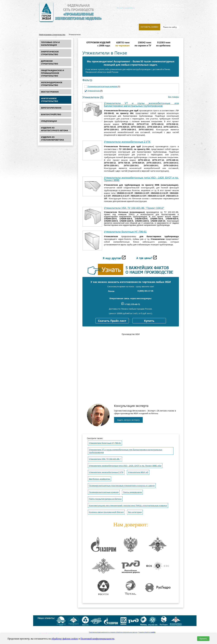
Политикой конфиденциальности (97, 639)
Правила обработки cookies (147, 632)
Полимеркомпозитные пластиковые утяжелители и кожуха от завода (122, 486)
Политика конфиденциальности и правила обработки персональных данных (113, 632)
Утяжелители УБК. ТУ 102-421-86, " (105, 459)
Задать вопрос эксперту (128, 420)
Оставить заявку (149, 27)
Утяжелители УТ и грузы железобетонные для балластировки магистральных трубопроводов (141, 105)
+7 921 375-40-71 (169, 5)
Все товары (174, 97)
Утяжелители (94, 91)
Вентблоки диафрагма (99, 479)
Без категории (135, 512)
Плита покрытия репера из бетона (105, 499)
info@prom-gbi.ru (124, 11)
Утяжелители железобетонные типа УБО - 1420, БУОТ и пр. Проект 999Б (141, 179)
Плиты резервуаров (132, 492)
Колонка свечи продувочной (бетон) (106, 512)
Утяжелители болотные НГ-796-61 (125, 232)
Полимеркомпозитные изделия (103, 86)
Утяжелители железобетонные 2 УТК (127, 142)
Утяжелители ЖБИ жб (138, 472)
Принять (203, 639)
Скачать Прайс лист (112, 321)
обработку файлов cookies (65, 639)
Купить (149, 321)
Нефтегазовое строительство (52, 35)
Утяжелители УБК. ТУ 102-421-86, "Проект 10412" (134, 208)
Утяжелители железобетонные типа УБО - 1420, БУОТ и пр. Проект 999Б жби (125, 466)
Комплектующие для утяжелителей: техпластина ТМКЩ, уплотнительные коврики (128, 506)
